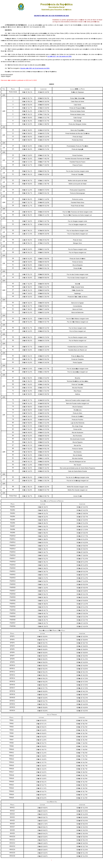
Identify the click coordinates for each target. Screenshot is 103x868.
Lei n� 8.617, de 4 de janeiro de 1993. (60, 56)
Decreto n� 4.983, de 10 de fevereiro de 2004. (35, 68)
